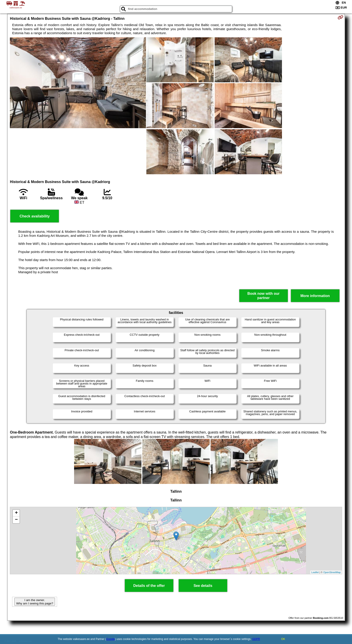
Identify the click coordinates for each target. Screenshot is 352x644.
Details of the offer (149, 586)
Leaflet (315, 572)
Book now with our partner (263, 296)
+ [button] (16, 513)
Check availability (35, 216)
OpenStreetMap (332, 572)
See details (203, 586)
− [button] (16, 520)
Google (111, 639)
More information (315, 296)
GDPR (256, 639)
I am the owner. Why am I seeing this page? (35, 602)
